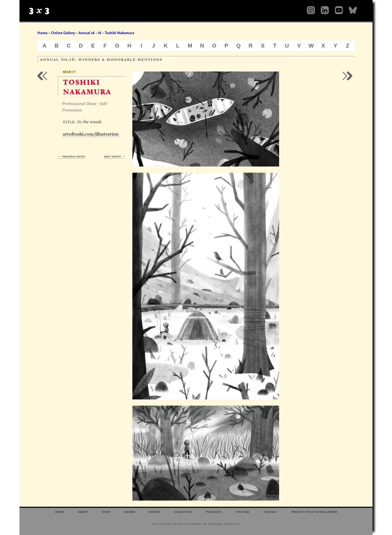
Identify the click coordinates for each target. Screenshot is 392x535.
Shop (106, 511)
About (83, 511)
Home (42, 33)
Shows (130, 511)
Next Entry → (115, 156)
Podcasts (214, 511)
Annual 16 (87, 33)
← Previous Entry (72, 156)
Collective (183, 511)
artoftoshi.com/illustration (91, 134)
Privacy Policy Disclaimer (314, 511)
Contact (271, 511)
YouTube (242, 511)
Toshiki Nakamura (119, 33)
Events (154, 511)
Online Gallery (63, 33)
